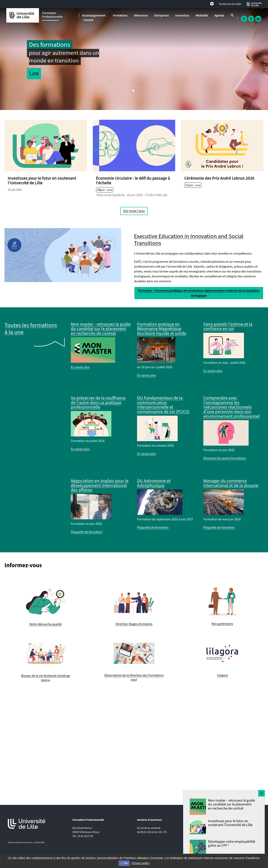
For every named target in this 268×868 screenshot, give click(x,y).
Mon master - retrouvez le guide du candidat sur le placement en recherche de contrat (101, 329)
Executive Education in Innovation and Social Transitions (189, 240)
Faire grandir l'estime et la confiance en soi (228, 326)
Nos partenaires (222, 624)
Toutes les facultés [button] (230, 4)
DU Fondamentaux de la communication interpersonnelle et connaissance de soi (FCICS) (163, 405)
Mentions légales (211, 837)
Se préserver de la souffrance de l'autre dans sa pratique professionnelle (98, 403)
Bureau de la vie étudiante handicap (46, 676)
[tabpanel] (134, 59)
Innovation (182, 16)
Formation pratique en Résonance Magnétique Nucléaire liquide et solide (162, 329)
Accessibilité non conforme (217, 828)
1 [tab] (134, 92)
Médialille (202, 16)
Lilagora (223, 675)
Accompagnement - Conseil (94, 18)
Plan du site (208, 832)
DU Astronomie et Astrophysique (154, 483)
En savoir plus (80, 367)
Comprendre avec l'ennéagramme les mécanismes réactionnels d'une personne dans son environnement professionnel (231, 407)
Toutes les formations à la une (31, 329)
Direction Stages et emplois (134, 624)
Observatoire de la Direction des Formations (134, 675)
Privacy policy (141, 863)
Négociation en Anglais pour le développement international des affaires (100, 485)
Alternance (141, 16)
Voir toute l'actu (134, 211)
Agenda (219, 16)
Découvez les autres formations (225, 458)
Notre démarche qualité (46, 624)
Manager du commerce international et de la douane (231, 483)
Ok (124, 863)
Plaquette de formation (87, 532)
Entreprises (162, 16)
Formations (120, 16)
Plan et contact (210, 842)
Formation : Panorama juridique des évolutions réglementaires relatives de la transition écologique (199, 293)
